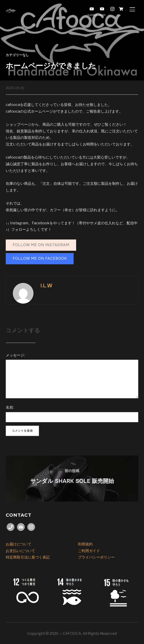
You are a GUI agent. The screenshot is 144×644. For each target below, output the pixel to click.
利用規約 (85, 544)
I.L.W (46, 286)
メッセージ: (15, 355)
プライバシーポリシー (96, 557)
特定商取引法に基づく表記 (28, 557)
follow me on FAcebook (40, 258)
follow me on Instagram (41, 245)
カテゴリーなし (17, 55)
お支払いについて (20, 551)
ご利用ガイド (89, 551)
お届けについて (19, 544)
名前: (10, 407)
